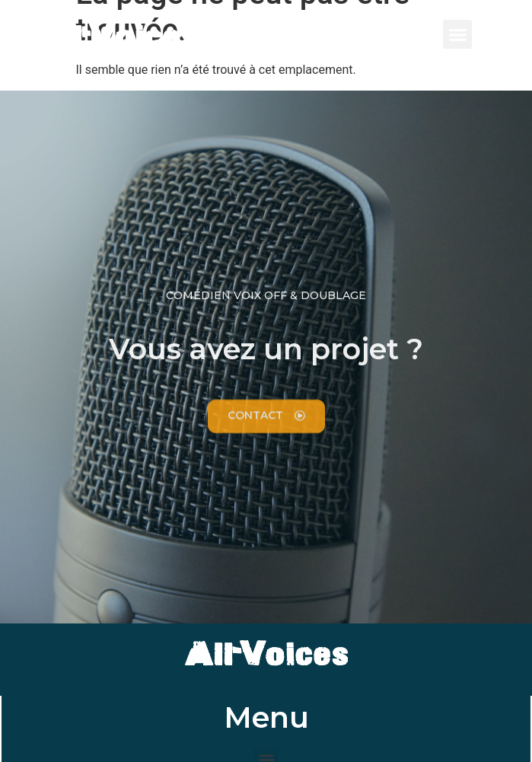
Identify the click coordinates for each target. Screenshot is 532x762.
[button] (457, 34)
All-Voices (116, 38)
